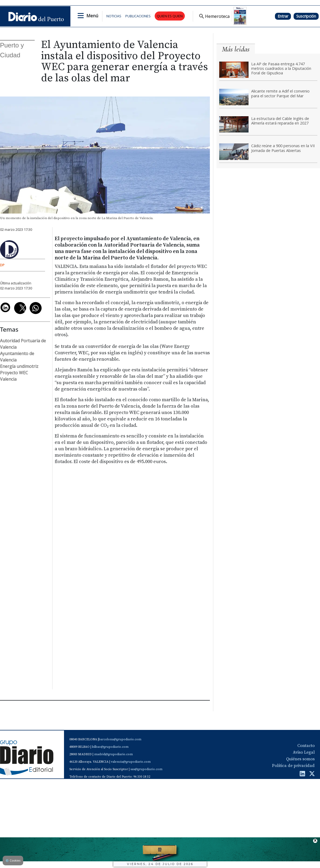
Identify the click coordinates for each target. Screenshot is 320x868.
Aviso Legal (304, 752)
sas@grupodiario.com (146, 769)
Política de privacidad (293, 766)
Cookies (13, 860)
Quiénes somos (300, 759)
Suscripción (306, 16)
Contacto (306, 746)
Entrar (283, 16)
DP (2, 265)
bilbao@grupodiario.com (110, 747)
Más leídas (236, 49)
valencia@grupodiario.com (131, 762)
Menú (92, 16)
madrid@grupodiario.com (113, 754)
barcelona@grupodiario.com (120, 739)
